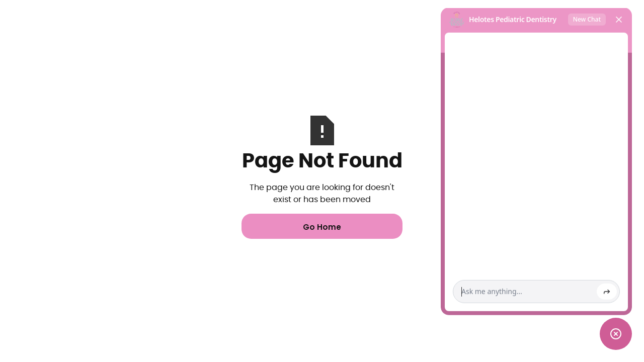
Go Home (322, 227)
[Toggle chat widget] (616, 334)
